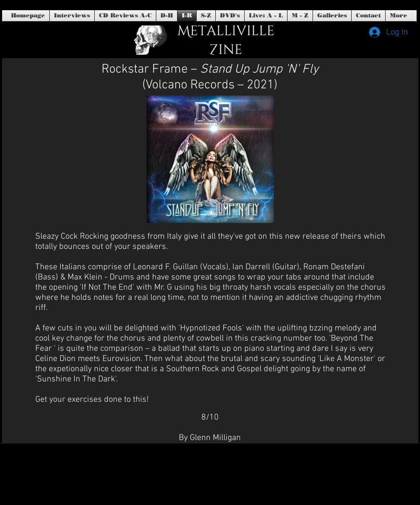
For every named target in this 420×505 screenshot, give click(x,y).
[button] (230, 16)
